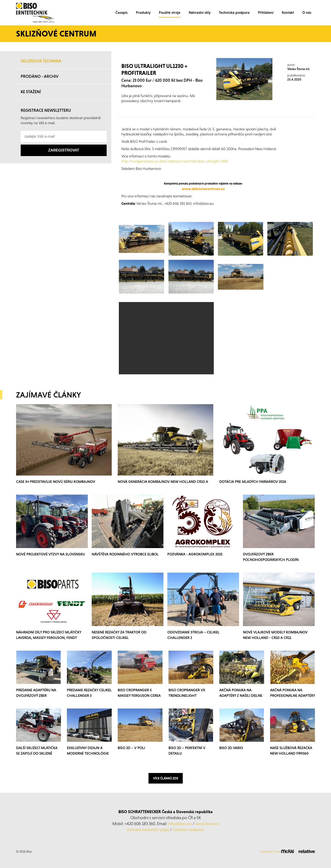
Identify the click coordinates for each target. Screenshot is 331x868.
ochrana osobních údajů (148, 830)
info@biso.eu (180, 824)
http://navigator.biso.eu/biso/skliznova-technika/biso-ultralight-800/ (175, 161)
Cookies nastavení (188, 830)
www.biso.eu (207, 824)
